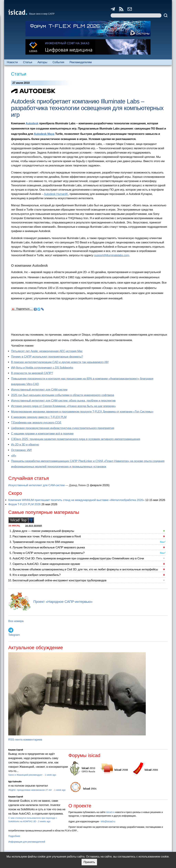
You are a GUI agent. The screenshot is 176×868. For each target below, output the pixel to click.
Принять (89, 862)
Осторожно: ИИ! (21, 450)
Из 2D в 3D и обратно (25, 445)
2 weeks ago (44, 821)
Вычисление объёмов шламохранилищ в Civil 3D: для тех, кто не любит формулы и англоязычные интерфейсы (85, 569)
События (58, 62)
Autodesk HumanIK (56, 194)
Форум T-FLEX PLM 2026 (24, 504)
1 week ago (50, 775)
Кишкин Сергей (16, 750)
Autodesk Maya (44, 134)
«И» (14, 456)
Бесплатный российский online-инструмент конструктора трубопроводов (59, 580)
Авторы (42, 62)
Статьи (28, 62)
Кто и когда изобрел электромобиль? (37, 575)
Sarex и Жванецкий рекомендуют (26, 775)
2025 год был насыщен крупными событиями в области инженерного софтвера (63, 395)
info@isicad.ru (108, 821)
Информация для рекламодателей (27, 842)
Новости (12, 62)
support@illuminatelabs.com (112, 255)
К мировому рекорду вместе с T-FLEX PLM (39, 417)
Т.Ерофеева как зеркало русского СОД (36, 423)
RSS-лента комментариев (25, 740)
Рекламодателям (81, 62)
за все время (34, 525)
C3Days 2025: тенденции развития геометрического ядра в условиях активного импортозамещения (76, 439)
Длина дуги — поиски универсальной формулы (43, 531)
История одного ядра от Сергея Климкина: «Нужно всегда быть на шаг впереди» (63, 406)
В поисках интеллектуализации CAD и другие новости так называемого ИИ (60, 362)
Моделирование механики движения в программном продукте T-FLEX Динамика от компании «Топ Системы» (82, 412)
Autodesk (32, 123)
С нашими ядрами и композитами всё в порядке (42, 434)
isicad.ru (110, 812)
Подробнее (14, 836)
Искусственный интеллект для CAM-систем (39, 390)
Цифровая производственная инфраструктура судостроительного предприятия (63, 428)
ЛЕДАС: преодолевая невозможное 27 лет (30, 790)
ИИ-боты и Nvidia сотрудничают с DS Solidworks (42, 368)
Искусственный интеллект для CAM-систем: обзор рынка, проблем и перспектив (63, 401)
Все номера (16, 621)
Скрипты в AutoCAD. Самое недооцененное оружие (46, 564)
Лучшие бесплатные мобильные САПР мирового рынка (49, 547)
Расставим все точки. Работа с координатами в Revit (47, 536)
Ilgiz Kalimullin (15, 782)
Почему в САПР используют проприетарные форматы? (47, 357)
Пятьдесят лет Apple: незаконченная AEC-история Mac (47, 351)
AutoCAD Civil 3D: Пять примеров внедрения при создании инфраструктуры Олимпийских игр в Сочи (78, 558)
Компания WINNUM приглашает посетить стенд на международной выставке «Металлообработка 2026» (76, 500)
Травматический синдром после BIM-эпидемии (43, 542)
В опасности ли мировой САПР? (32, 373)
